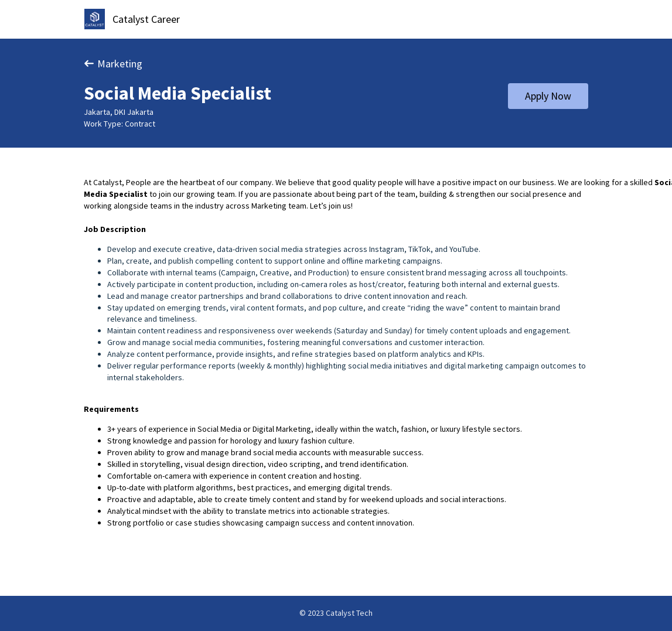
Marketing (113, 64)
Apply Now (548, 96)
